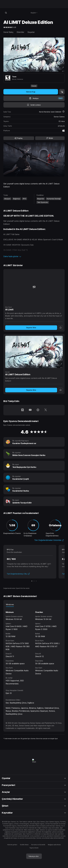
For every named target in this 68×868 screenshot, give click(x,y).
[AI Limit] (34, 287)
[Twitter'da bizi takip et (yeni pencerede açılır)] (46, 410)
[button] (34, 256)
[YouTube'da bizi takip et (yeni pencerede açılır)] (30, 410)
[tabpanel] (34, 646)
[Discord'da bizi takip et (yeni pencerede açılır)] (22, 410)
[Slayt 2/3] (34, 581)
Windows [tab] (10, 604)
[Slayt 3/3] (36, 581)
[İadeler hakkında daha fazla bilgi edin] (63, 112)
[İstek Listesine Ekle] (34, 105)
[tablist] (34, 604)
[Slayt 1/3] (32, 581)
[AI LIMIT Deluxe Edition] (34, 352)
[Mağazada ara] (6, 13)
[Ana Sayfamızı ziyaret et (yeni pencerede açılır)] (38, 410)
